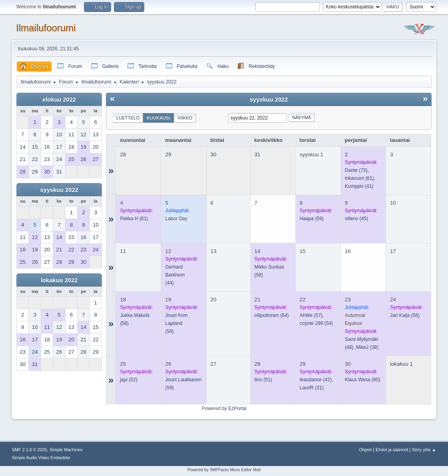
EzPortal (237, 408)
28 (123, 154)
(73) (356, 170)
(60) (362, 380)
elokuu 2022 (59, 100)
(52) (128, 380)
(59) (312, 219)
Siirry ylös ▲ (424, 450)
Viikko (185, 118)
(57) (311, 315)
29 (168, 154)
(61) (359, 178)
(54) (316, 323)
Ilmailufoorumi (46, 28)
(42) (316, 380)
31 (258, 154)
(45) (356, 219)
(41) (359, 186)
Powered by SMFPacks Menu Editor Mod (224, 470)
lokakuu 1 (401, 364)
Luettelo (128, 118)
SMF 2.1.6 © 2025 (30, 450)
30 (214, 154)
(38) (367, 347)
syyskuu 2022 (59, 190)
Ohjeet (365, 450)
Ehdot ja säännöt (392, 450)
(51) (263, 380)
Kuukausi (158, 118)
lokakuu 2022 (59, 280)
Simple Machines (66, 450)
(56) (405, 315)
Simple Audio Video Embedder (41, 458)
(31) (312, 388)
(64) (272, 315)
